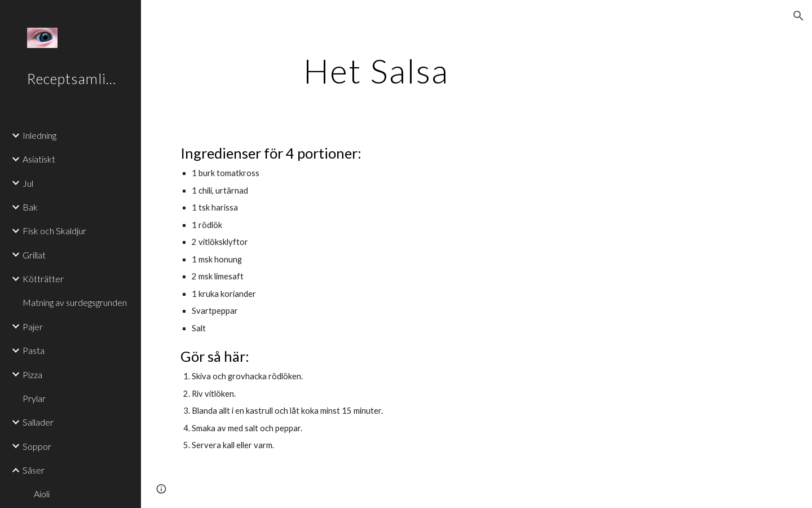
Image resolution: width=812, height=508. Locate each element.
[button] (798, 16)
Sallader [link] (38, 422)
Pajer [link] (33, 327)
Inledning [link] (39, 135)
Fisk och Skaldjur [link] (54, 231)
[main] (376, 71)
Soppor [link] (37, 446)
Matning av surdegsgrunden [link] (75, 302)
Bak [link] (30, 207)
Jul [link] (28, 183)
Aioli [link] (42, 494)
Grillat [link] (34, 255)
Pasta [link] (34, 350)
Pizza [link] (32, 375)
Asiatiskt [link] (39, 159)
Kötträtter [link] (43, 279)
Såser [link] (34, 470)
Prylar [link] (34, 398)
